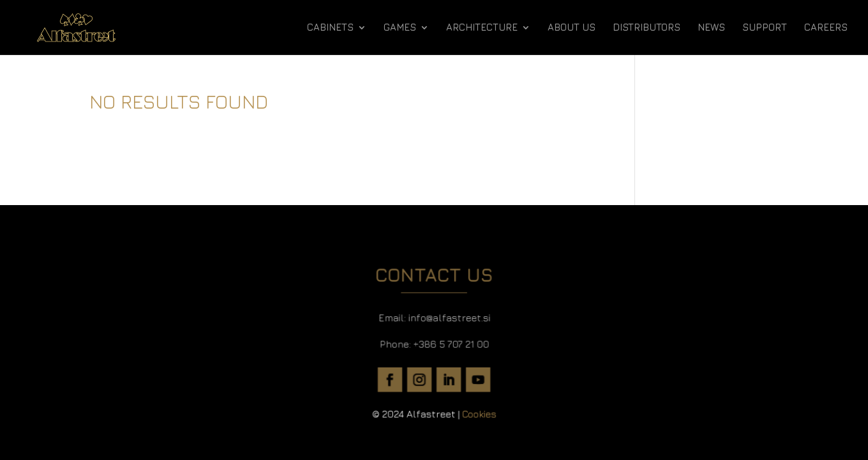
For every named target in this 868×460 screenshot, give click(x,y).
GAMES (400, 28)
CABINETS (330, 28)
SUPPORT (765, 28)
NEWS (711, 28)
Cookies (475, 408)
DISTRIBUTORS (647, 28)
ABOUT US (572, 28)
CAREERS (826, 28)
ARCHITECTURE (482, 28)
